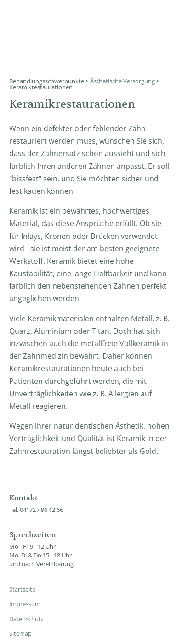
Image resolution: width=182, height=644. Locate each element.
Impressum (25, 604)
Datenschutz (26, 619)
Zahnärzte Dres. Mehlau (84, 21)
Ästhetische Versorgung (122, 81)
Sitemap (20, 633)
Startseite (22, 589)
